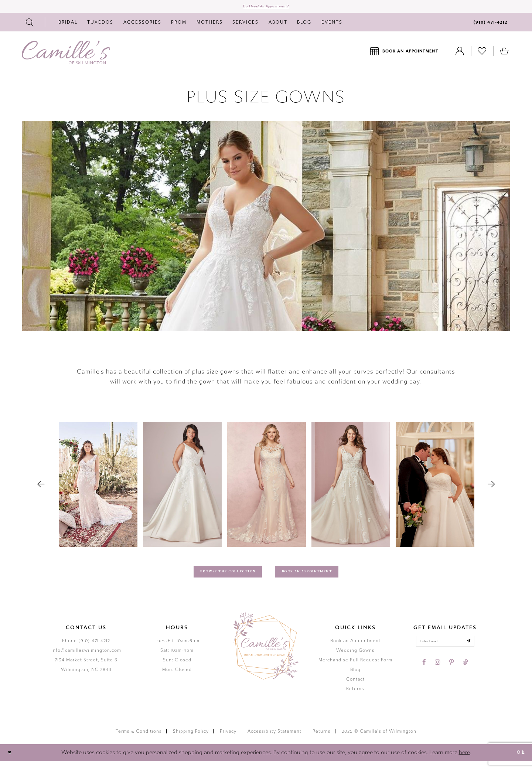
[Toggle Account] (460, 56)
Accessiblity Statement (274, 740)
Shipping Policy (191, 740)
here (464, 762)
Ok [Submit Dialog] (518, 761)
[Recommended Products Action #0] (98, 489)
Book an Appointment (355, 650)
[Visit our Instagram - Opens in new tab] (438, 675)
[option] (98, 489)
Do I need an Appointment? (266, 9)
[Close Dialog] (12, 762)
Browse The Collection (216, 578)
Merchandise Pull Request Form (355, 669)
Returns (355, 698)
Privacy (228, 740)
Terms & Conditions (139, 740)
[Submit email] (478, 652)
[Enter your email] (445, 652)
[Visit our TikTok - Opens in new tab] (465, 675)
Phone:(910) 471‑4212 (86, 650)
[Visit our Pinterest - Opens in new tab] (451, 675)
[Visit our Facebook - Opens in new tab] (424, 675)
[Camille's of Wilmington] (66, 57)
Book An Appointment (321, 578)
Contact (355, 688)
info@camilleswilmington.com (86, 659)
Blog (355, 678)
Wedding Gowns (355, 659)
